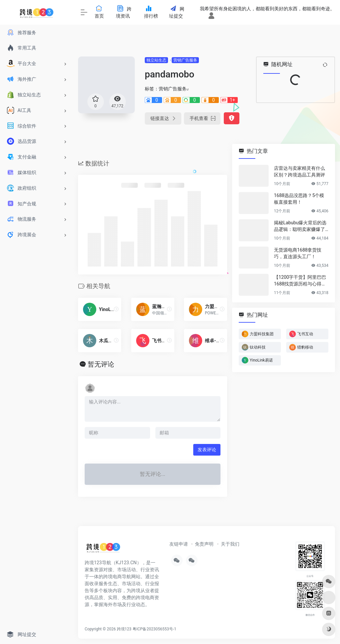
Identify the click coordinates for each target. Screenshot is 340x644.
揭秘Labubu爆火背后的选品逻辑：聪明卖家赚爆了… (301, 226)
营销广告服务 (185, 60)
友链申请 (179, 544)
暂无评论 (101, 364)
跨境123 (124, 629)
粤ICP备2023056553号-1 (154, 629)
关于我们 (230, 544)
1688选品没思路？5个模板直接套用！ (299, 199)
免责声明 (204, 544)
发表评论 (207, 450)
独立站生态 (156, 60)
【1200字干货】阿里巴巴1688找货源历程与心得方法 (300, 281)
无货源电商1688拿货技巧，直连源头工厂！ (298, 253)
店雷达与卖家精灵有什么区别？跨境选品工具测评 (299, 171)
